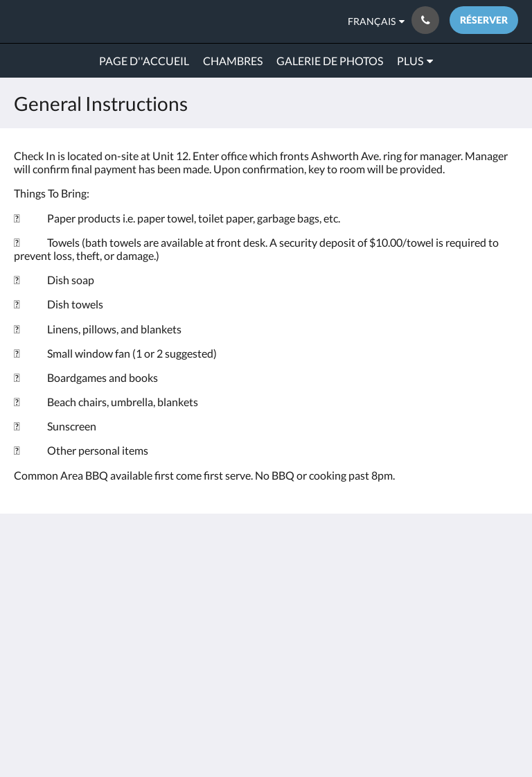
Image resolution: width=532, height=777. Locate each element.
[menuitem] (144, 61)
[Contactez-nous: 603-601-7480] (425, 20)
